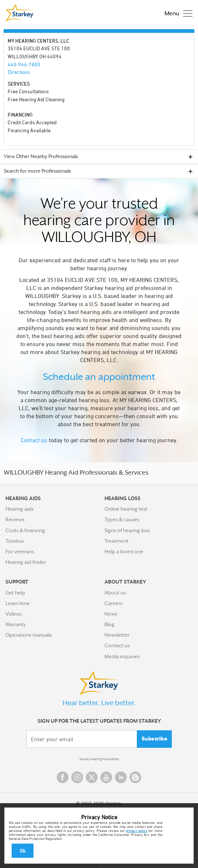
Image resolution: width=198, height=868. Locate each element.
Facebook (63, 777)
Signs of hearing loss (127, 530)
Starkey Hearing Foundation (99, 759)
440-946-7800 (24, 64)
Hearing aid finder (26, 562)
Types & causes (122, 519)
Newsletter (117, 635)
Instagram (77, 777)
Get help (15, 593)
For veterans (20, 551)
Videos (13, 614)
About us (115, 593)
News (111, 614)
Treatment (116, 541)
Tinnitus (15, 541)
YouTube (106, 777)
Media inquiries (122, 656)
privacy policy (137, 830)
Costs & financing (25, 530)
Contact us (34, 440)
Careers (113, 603)
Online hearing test (126, 509)
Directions (19, 72)
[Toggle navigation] (177, 13)
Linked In (121, 777)
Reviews (15, 519)
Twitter (92, 777)
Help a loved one (124, 551)
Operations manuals (29, 635)
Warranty (16, 624)
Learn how (17, 603)
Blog (110, 624)
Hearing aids (19, 509)
